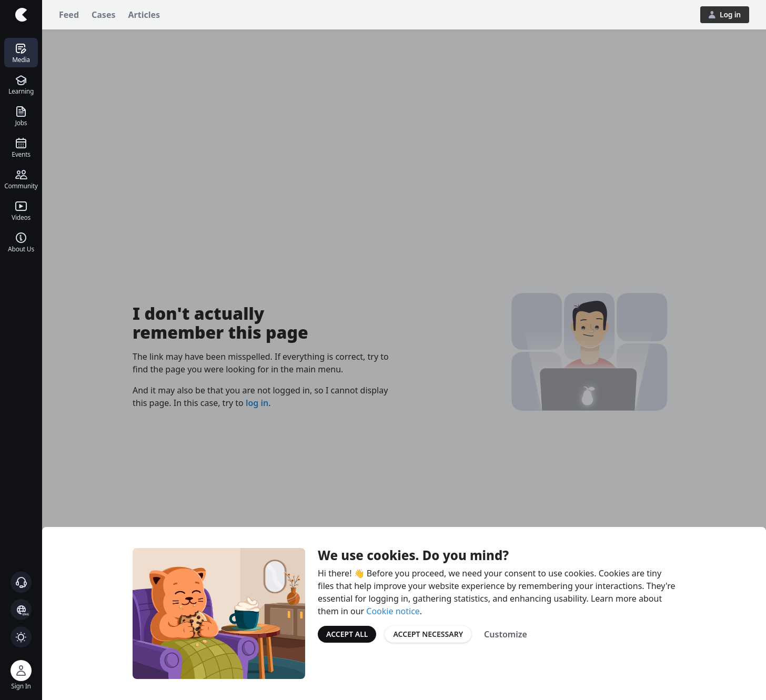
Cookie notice (393, 611)
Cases (103, 15)
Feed (69, 15)
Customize (506, 634)
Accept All (347, 634)
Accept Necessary (428, 634)
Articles (144, 15)
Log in (725, 14)
